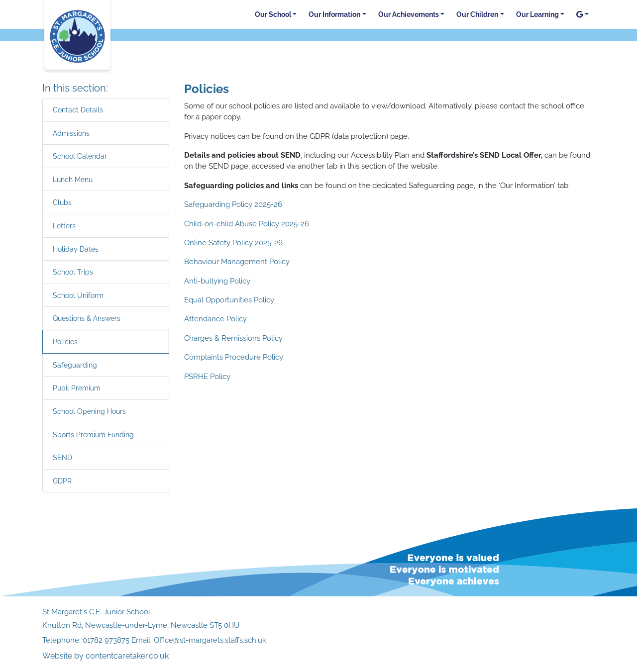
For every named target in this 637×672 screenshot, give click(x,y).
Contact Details (78, 110)
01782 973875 (106, 640)
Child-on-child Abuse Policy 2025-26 (247, 224)
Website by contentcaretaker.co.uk (106, 656)
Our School (273, 14)
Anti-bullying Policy (217, 281)
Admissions (71, 133)
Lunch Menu (73, 179)
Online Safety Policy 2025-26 (233, 243)
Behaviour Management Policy (237, 262)
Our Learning (537, 14)
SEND (62, 457)
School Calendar (80, 156)
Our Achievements (409, 14)
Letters (64, 226)
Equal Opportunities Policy (229, 300)
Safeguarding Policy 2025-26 (233, 204)
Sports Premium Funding (93, 434)
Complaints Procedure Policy (234, 357)
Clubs (62, 202)
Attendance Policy (215, 319)
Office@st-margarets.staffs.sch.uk (210, 640)
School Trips (73, 272)
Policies (65, 341)
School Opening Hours (89, 411)
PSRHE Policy (207, 377)
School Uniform (78, 295)
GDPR (62, 481)
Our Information (334, 14)
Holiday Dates (76, 249)
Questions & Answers (87, 318)
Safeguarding (75, 365)
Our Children (477, 14)
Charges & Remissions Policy (233, 338)
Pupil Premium (77, 388)
